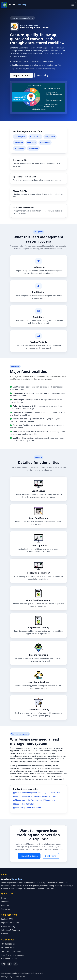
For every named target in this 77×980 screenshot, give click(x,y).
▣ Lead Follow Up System (24, 804)
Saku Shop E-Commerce (11, 930)
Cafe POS (5, 934)
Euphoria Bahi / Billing (10, 923)
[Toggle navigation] (73, 5)
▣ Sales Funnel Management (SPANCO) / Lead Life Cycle (37, 793)
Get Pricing (43, 75)
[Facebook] (15, 964)
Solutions (5, 902)
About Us (5, 905)
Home (4, 898)
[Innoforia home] (14, 5)
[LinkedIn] (4, 964)
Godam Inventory (8, 927)
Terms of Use (20, 977)
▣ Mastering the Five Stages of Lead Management (34, 800)
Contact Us (6, 909)
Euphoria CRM (7, 919)
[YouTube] (9, 964)
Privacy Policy (7, 977)
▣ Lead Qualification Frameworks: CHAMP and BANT (35, 796)
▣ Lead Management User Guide (27, 808)
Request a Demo (21, 75)
